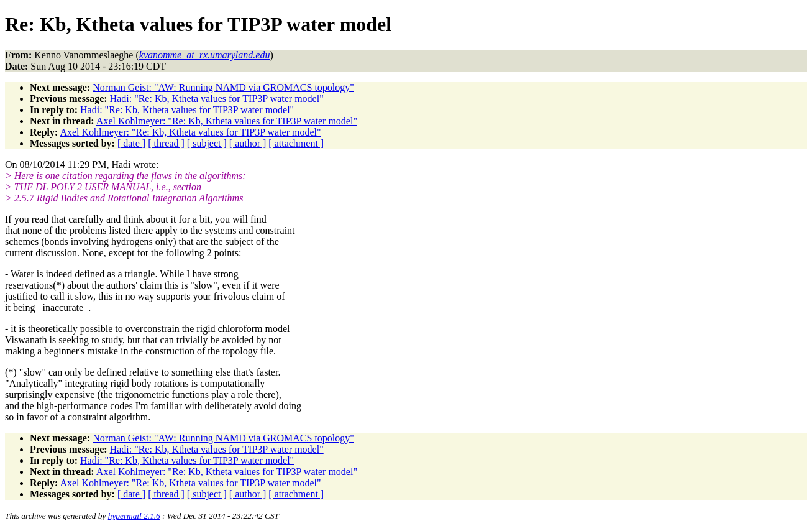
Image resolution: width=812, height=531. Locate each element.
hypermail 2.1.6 (134, 516)
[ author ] (248, 143)
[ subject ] (207, 143)
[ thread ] (166, 143)
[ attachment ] (296, 143)
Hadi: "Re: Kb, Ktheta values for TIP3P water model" (217, 99)
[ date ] (131, 143)
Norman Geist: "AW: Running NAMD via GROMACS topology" (223, 87)
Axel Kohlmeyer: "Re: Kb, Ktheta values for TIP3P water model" (227, 121)
